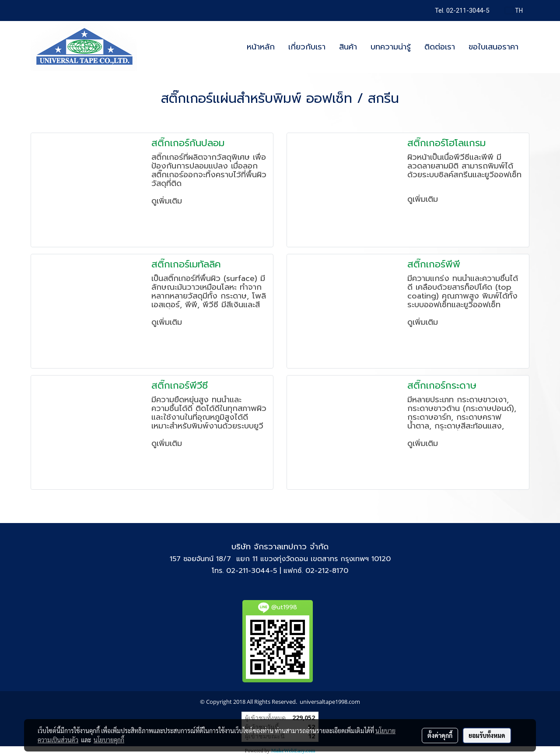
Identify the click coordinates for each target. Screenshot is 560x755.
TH (514, 11)
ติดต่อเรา (440, 47)
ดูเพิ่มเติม (168, 201)
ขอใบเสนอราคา (493, 47)
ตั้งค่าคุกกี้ (440, 735)
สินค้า (348, 47)
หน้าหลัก (261, 47)
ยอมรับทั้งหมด (487, 735)
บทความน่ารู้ (391, 47)
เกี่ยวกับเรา (307, 47)
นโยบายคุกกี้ (109, 740)
